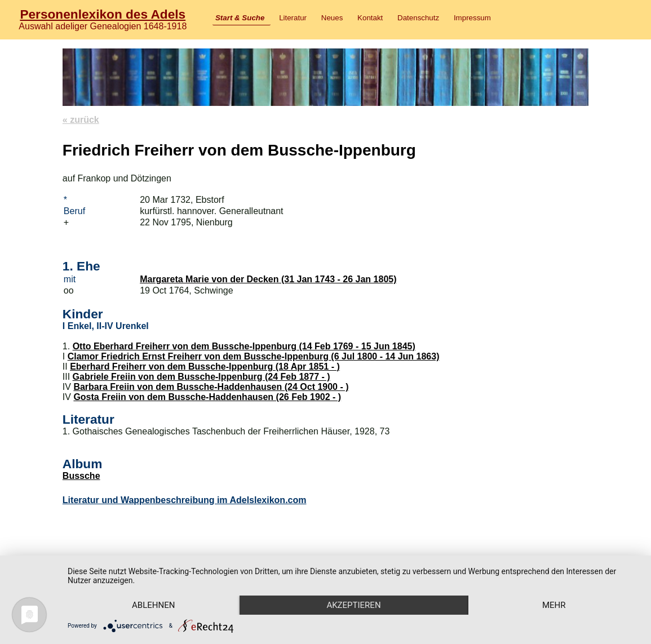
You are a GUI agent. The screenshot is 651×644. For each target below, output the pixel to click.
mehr (554, 605)
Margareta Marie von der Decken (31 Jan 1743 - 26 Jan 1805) (268, 279)
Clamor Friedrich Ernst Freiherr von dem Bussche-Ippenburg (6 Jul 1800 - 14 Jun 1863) (254, 356)
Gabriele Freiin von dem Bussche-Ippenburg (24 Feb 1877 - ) (201, 377)
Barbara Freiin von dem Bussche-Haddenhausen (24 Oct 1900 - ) (211, 387)
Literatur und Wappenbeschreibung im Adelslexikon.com (185, 500)
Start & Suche (240, 18)
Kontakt (370, 18)
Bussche (81, 476)
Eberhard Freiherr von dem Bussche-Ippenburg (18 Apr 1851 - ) (205, 367)
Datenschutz (418, 18)
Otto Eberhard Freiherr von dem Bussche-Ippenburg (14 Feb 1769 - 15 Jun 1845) (244, 346)
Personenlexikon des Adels (103, 14)
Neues (332, 18)
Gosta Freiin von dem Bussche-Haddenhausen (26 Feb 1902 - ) (207, 397)
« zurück (81, 120)
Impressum (472, 18)
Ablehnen (153, 605)
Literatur (293, 18)
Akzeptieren (353, 605)
